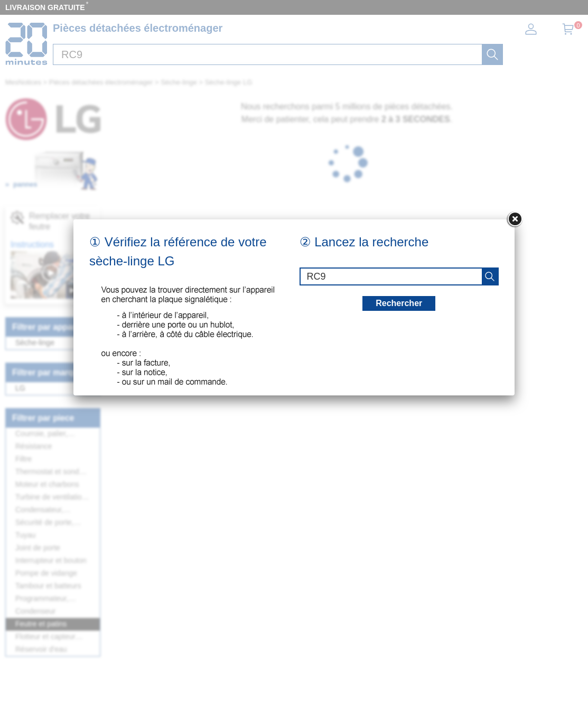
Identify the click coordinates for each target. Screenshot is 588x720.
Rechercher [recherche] (399, 303)
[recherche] (490, 276)
